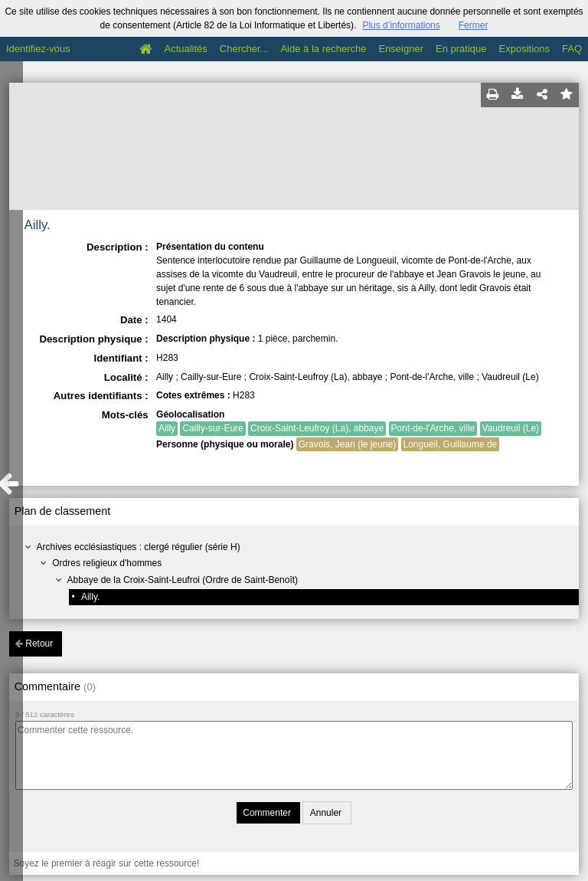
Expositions (524, 49)
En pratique (461, 49)
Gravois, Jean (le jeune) (347, 444)
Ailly (167, 428)
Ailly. (90, 597)
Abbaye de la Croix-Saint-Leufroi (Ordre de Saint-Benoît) (183, 580)
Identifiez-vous (38, 49)
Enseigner (401, 49)
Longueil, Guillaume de (451, 444)
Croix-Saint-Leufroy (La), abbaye (317, 428)
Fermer (474, 25)
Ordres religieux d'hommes (107, 563)
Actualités (185, 49)
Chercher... (244, 49)
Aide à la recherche (323, 49)
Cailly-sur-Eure (212, 428)
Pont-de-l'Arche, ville (433, 428)
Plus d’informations (401, 25)
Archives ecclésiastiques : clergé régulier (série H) (139, 547)
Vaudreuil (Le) (511, 428)
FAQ (572, 49)
